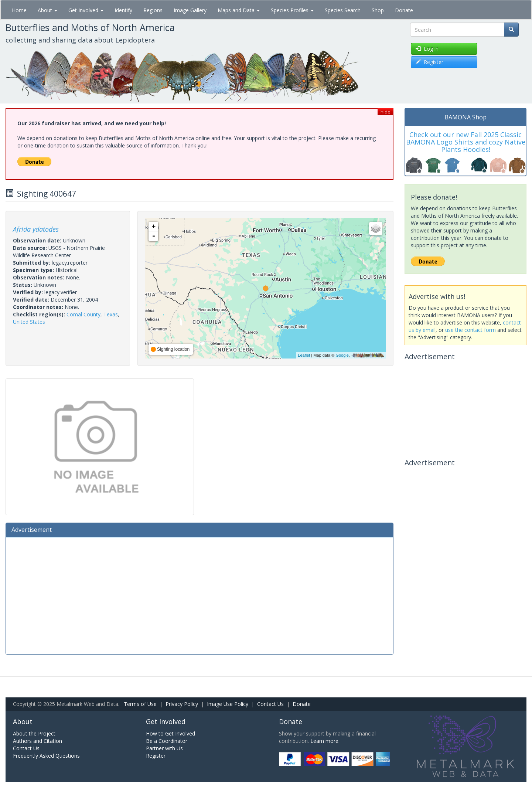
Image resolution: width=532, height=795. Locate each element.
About (47, 10)
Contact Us (270, 704)
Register (156, 756)
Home (19, 10)
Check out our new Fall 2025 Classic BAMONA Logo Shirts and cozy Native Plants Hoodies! (466, 142)
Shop (378, 10)
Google (342, 355)
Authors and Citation (37, 741)
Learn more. (325, 741)
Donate (404, 10)
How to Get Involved (170, 733)
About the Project (34, 733)
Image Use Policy (228, 704)
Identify (123, 10)
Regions (153, 10)
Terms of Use (140, 704)
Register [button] (429, 62)
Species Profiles (292, 10)
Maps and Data (239, 10)
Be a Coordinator (167, 741)
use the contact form (470, 330)
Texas (111, 314)
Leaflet (304, 355)
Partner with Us (164, 748)
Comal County (83, 314)
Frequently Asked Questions (46, 756)
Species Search (343, 10)
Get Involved (86, 10)
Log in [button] (427, 49)
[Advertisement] (199, 595)
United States (29, 322)
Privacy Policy (182, 704)
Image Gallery (190, 10)
